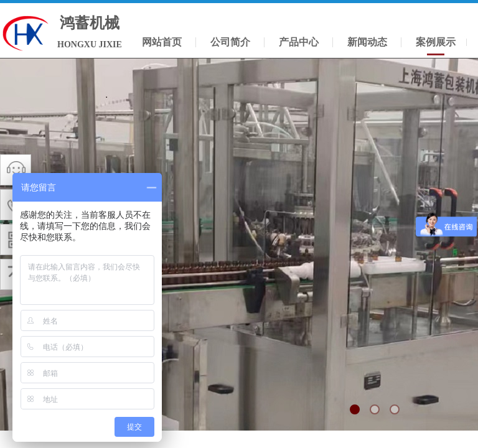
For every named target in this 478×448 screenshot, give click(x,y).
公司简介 (230, 42)
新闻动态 (367, 42)
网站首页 (162, 42)
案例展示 (436, 42)
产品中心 (299, 42)
